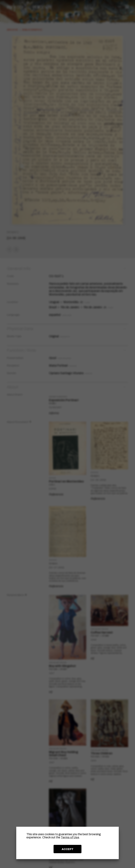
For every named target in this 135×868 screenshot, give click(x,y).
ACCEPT (68, 849)
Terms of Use (70, 837)
